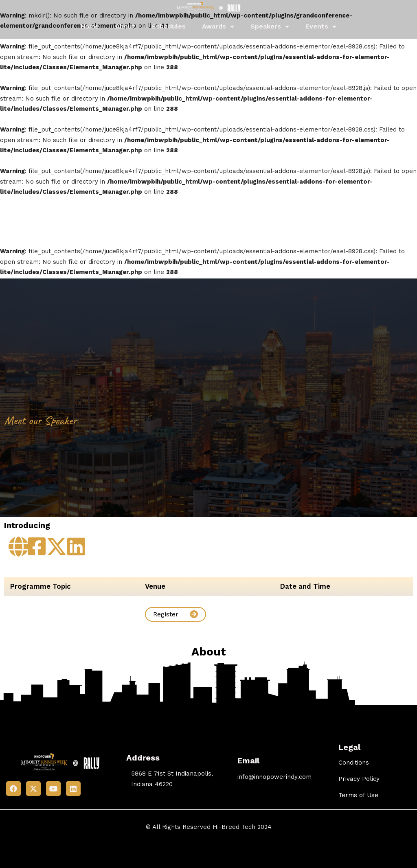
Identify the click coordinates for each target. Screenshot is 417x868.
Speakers (270, 26)
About (125, 26)
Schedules (169, 26)
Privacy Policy (359, 779)
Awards (218, 26)
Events (321, 26)
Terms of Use (358, 795)
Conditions (354, 763)
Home (90, 26)
